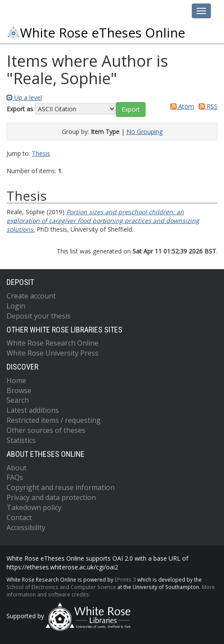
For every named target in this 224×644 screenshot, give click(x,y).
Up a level (24, 98)
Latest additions (33, 410)
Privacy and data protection (51, 497)
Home (16, 380)
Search (18, 400)
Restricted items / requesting (54, 420)
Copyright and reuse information (61, 487)
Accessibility (26, 528)
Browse (19, 391)
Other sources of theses (46, 430)
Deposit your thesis (39, 316)
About (17, 468)
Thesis (41, 153)
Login (16, 306)
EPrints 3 (125, 579)
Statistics (21, 440)
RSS (207, 106)
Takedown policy (34, 507)
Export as (20, 109)
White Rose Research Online (53, 343)
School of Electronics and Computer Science (61, 587)
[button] (131, 110)
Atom (181, 106)
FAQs (15, 477)
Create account (31, 296)
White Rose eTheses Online (96, 33)
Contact (19, 517)
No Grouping (144, 132)
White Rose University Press (53, 353)
